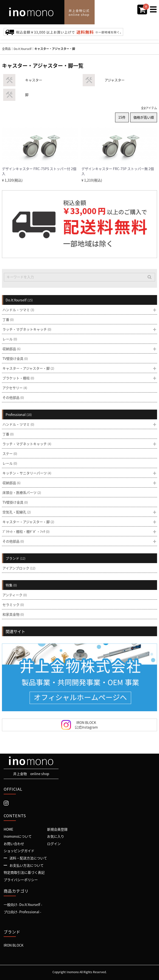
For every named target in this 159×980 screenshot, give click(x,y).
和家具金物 (13, 614)
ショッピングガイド (19, 851)
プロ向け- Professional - (22, 912)
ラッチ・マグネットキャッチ (27, 329)
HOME (8, 829)
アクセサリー (15, 388)
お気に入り (56, 836)
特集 (11, 585)
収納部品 (11, 349)
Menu (154, 7)
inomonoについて (18, 836)
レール (10, 339)
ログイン (54, 844)
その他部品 (13, 397)
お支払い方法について (27, 865)
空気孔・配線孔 (17, 512)
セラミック (13, 605)
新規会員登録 (57, 829)
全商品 (6, 49)
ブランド (15, 558)
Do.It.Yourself (23, 49)
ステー (10, 453)
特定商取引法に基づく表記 (24, 873)
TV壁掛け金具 (15, 358)
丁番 (8, 319)
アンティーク (15, 595)
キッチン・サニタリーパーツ (27, 473)
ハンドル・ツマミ (18, 310)
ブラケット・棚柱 (18, 378)
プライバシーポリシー (21, 880)
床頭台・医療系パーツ (22, 492)
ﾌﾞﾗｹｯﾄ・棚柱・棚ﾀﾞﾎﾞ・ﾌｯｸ (26, 531)
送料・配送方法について (28, 858)
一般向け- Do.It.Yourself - (23, 905)
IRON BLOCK (14, 945)
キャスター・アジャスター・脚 (55, 49)
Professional (19, 414)
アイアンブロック (19, 568)
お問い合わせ (14, 844)
